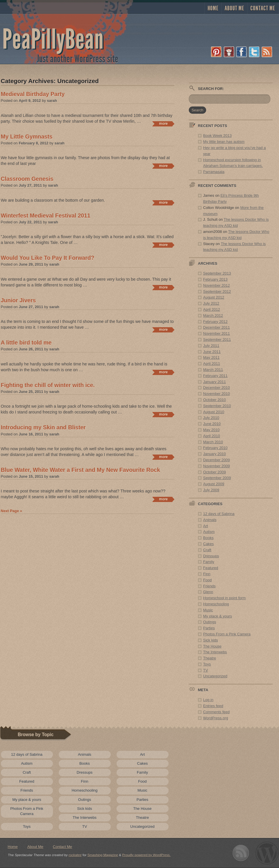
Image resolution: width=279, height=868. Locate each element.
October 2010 (215, 400)
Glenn (208, 592)
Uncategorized (215, 676)
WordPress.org (216, 718)
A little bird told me (26, 343)
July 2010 (211, 418)
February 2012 (216, 322)
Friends (209, 586)
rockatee (75, 855)
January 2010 (215, 454)
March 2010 (213, 442)
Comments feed (217, 712)
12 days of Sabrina (219, 514)
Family (209, 562)
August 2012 (214, 297)
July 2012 (211, 303)
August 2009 (214, 484)
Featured (211, 568)
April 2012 (212, 309)
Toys (207, 664)
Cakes (209, 544)
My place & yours (218, 616)
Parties (209, 628)
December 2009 (217, 460)
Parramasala (214, 172)
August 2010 (214, 412)
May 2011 (211, 357)
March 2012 (213, 316)
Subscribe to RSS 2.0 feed (241, 853)
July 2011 (211, 346)
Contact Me (263, 8)
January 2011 (215, 382)
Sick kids (211, 640)
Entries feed (213, 706)
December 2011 (217, 327)
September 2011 (217, 340)
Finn (207, 574)
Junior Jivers (18, 300)
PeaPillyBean (53, 39)
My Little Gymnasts (27, 137)
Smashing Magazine (103, 855)
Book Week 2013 (218, 136)
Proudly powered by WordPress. (146, 855)
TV (206, 670)
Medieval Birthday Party (33, 94)
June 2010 (212, 424)
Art (206, 526)
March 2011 (213, 370)
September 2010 (217, 406)
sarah (52, 101)
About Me (234, 8)
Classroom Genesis (27, 179)
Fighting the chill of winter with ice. (48, 385)
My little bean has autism (224, 142)
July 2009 (211, 490)
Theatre (210, 658)
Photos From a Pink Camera (227, 634)
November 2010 (217, 394)
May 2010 (211, 430)
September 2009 (217, 478)
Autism (209, 532)
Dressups (211, 556)
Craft (207, 550)
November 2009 (217, 466)
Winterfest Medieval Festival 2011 (46, 216)
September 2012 (217, 292)
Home (213, 8)
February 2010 (216, 448)
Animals (210, 520)
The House (213, 646)
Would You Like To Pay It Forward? (48, 258)
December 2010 (217, 388)
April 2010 (212, 436)
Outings (210, 622)
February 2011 (216, 376)
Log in (208, 700)
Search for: (211, 89)
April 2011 (212, 364)
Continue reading (163, 124)
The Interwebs (215, 652)
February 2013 (216, 279)
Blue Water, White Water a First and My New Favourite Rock (81, 470)
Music (208, 610)
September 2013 (217, 273)
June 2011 (212, 352)
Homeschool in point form (225, 598)
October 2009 (215, 472)
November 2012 (217, 285)
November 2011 (217, 333)
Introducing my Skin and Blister (43, 427)
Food (208, 580)
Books (208, 538)
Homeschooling (216, 604)
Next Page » (12, 511)
